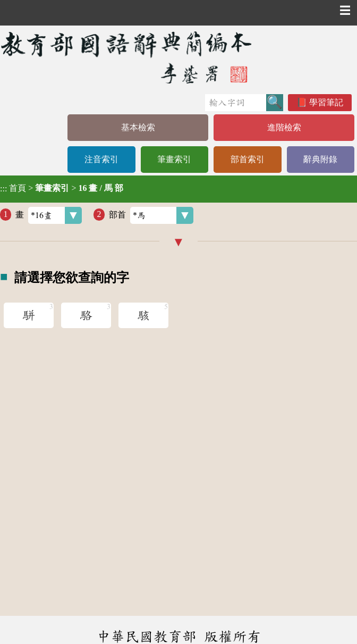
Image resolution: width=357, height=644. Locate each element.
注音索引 (101, 159)
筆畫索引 (174, 159)
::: (3, 189)
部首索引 (248, 159)
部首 (151, 215)
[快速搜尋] (236, 103)
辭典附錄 (320, 159)
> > (62, 188)
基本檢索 (138, 127)
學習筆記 (326, 102)
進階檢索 (284, 127)
